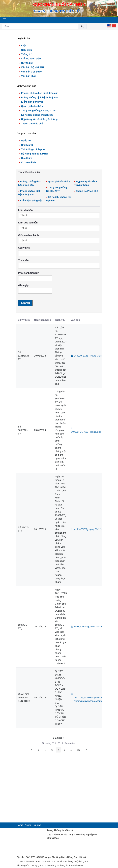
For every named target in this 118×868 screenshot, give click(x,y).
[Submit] (82, 26)
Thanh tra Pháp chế (32, 124)
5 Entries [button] (60, 738)
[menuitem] (20, 825)
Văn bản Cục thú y (31, 72)
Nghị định (26, 50)
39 (80, 750)
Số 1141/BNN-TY (24, 356)
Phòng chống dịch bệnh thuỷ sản (40, 97)
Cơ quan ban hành (28, 235)
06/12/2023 (40, 529)
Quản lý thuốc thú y (32, 106)
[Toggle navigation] (4, 20)
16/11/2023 (40, 626)
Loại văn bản (25, 210)
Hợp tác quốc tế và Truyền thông (39, 119)
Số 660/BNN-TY (23, 430)
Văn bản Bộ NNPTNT (33, 67)
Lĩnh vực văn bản (28, 223)
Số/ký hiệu (24, 248)
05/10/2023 (40, 697)
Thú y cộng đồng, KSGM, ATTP (38, 110)
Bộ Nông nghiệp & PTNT (35, 154)
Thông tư (26, 54)
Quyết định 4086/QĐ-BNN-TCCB (24, 697)
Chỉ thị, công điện (31, 59)
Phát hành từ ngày (28, 273)
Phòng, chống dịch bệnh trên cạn (40, 93)
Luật (24, 46)
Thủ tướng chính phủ (33, 149)
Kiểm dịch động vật (32, 102)
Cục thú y (26, 158)
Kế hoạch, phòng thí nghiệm (37, 115)
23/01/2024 (40, 430)
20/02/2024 (40, 356)
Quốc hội (26, 141)
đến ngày (23, 285)
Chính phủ (27, 145)
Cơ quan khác (29, 162)
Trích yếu (23, 260)
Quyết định (27, 63)
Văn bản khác (29, 76)
